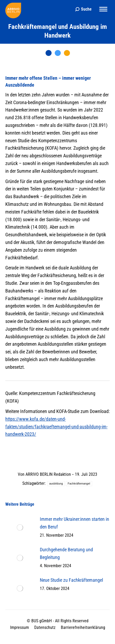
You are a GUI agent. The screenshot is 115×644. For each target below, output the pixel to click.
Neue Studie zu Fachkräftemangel (71, 580)
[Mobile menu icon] (103, 9)
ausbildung (56, 484)
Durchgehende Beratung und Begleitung (66, 553)
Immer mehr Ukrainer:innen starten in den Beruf (74, 523)
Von (44, 474)
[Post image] (20, 527)
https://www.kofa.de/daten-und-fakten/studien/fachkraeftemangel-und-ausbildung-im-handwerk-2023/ (56, 427)
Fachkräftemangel (79, 484)
